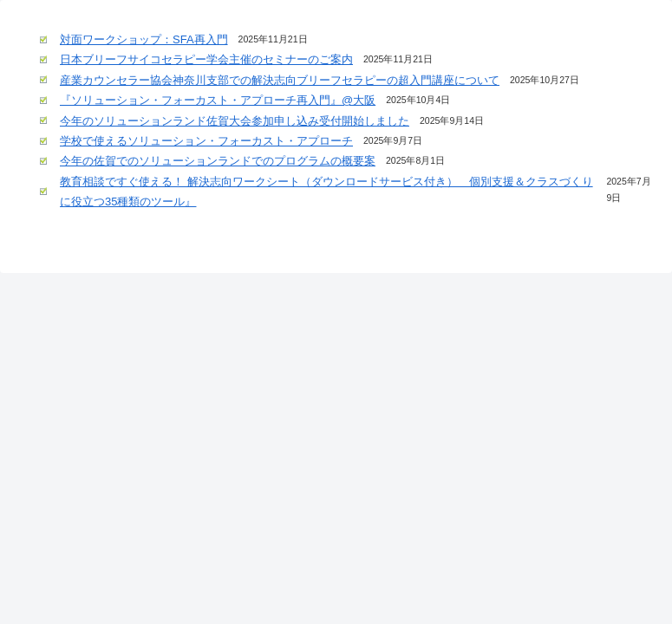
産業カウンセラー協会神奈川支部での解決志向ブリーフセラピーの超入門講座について (280, 80)
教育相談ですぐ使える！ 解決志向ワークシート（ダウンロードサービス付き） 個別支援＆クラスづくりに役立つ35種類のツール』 (326, 192)
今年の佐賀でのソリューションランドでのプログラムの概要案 (218, 161)
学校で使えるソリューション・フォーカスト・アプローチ (206, 141)
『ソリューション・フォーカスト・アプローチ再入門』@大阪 (218, 100)
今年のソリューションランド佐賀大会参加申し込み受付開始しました (235, 121)
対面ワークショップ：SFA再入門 (144, 39)
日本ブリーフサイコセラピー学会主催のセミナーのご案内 (206, 59)
